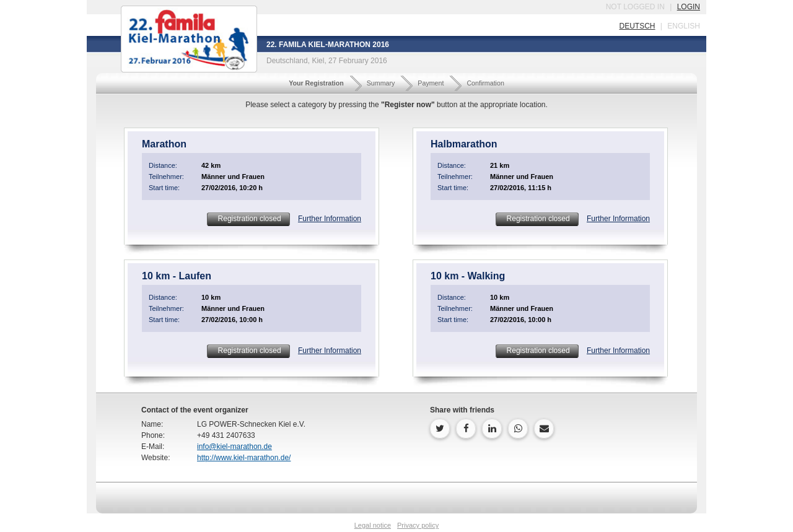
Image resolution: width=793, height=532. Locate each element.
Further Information (330, 219)
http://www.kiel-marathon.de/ (244, 458)
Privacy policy (418, 525)
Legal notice (373, 525)
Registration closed (248, 219)
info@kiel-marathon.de (234, 447)
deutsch (637, 26)
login (689, 7)
